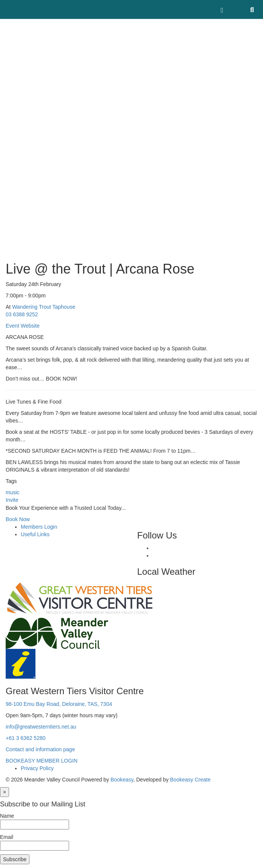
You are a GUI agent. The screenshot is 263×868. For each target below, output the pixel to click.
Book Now (18, 519)
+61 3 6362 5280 (26, 738)
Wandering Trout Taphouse (44, 307)
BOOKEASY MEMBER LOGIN (42, 761)
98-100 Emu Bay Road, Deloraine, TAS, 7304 (59, 704)
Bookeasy (122, 780)
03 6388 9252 (22, 314)
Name (7, 816)
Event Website (23, 326)
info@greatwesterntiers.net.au (41, 727)
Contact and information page (40, 749)
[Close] (5, 792)
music (13, 492)
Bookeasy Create (190, 780)
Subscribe (15, 859)
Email (7, 837)
